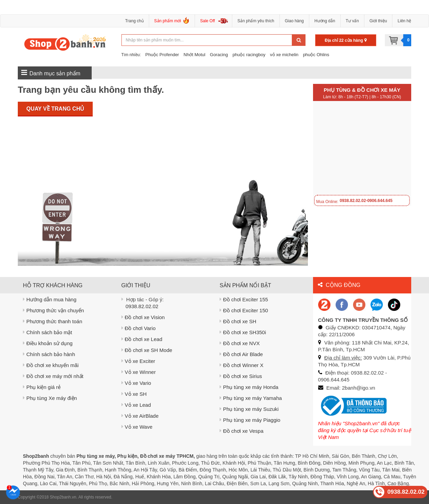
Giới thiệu (378, 21)
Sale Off (207, 21)
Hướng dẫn (325, 21)
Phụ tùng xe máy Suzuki (249, 409)
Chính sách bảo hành (49, 354)
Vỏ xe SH (134, 394)
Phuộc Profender (162, 55)
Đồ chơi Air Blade (241, 354)
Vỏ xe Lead (136, 405)
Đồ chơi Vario (139, 328)
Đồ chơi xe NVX (240, 343)
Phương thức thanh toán (53, 321)
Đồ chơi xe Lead (142, 339)
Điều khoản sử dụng (48, 343)
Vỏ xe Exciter (138, 361)
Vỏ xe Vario (136, 383)
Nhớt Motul (195, 55)
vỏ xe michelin (284, 55)
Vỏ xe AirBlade (140, 416)
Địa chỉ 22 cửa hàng (346, 40)
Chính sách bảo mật (48, 332)
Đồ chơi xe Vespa (242, 431)
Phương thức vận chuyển (53, 310)
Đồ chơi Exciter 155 (244, 299)
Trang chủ (134, 21)
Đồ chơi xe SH (238, 321)
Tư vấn (352, 21)
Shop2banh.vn (63, 497)
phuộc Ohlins (316, 55)
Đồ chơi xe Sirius (241, 376)
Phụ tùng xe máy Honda (249, 387)
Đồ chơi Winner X (242, 365)
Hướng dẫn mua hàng (50, 299)
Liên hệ (404, 21)
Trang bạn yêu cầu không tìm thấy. (91, 90)
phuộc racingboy (249, 55)
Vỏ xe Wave (137, 427)
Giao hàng (294, 21)
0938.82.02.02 (142, 306)
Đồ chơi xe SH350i (243, 332)
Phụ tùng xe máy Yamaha (251, 398)
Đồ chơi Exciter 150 (244, 310)
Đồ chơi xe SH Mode (147, 350)
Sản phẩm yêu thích (256, 21)
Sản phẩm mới (172, 22)
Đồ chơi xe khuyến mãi (51, 365)
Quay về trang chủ (55, 109)
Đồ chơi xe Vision (143, 317)
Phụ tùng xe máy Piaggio (250, 420)
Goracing (219, 55)
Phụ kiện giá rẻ (42, 387)
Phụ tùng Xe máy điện (50, 398)
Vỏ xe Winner (139, 372)
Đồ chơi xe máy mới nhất (53, 376)
